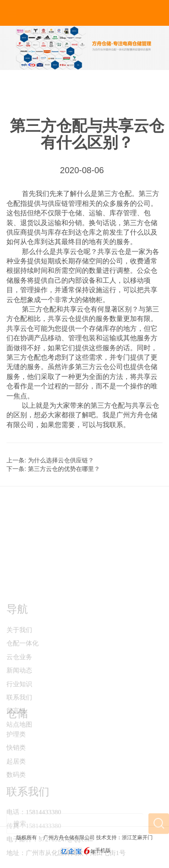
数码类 (16, 798)
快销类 (16, 770)
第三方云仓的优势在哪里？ (64, 469)
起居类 (16, 784)
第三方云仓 (92, 367)
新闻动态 (19, 707)
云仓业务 (19, 694)
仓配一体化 (23, 680)
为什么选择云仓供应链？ (61, 460)
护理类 (16, 757)
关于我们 (19, 667)
